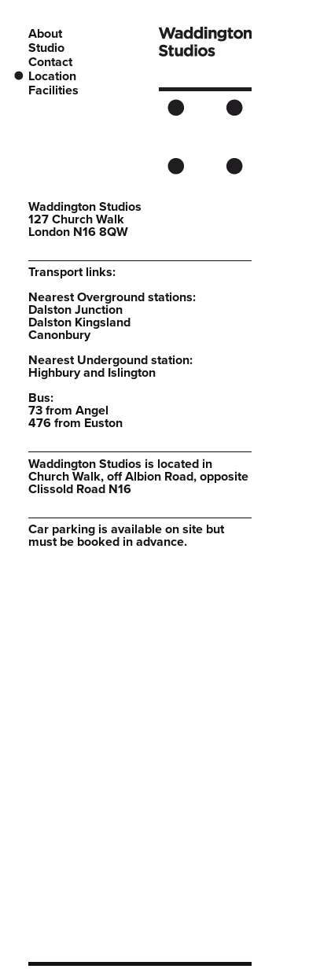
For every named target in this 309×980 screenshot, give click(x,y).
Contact (50, 62)
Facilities (53, 90)
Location (52, 76)
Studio (46, 48)
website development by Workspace (190, 974)
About (45, 34)
